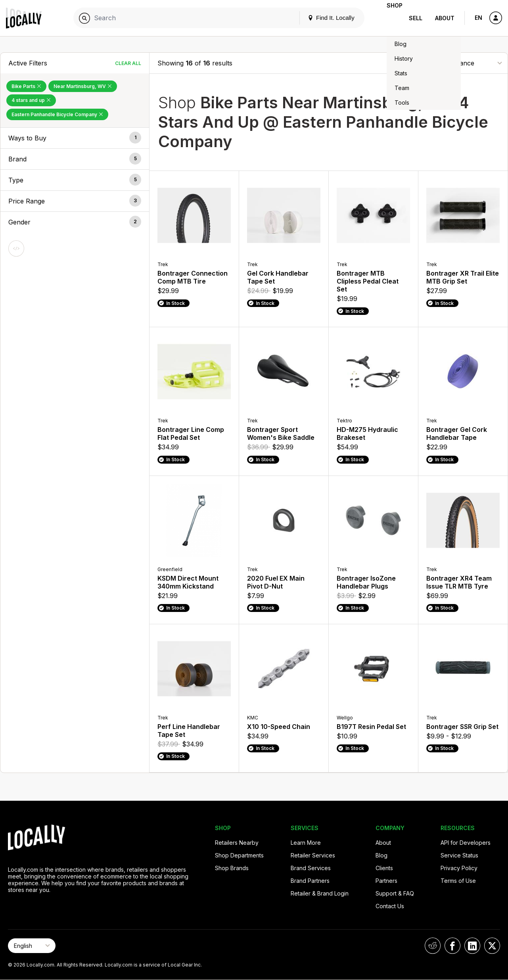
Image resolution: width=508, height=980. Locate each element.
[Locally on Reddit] (433, 946)
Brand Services (311, 868)
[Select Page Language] (32, 946)
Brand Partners (310, 881)
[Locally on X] (492, 946)
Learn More (306, 843)
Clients (384, 868)
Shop (388, 18)
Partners (386, 881)
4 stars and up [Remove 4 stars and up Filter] (31, 100)
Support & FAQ (395, 893)
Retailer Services (313, 855)
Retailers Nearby (237, 843)
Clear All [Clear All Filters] (128, 63)
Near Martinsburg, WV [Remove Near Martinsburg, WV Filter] (83, 86)
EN (478, 18)
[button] (75, 138)
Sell (416, 18)
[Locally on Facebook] (452, 946)
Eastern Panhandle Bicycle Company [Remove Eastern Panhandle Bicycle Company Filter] (57, 114)
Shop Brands (232, 868)
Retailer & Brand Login (320, 893)
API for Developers (466, 843)
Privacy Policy (459, 868)
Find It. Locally (318, 18)
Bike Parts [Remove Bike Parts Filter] (26, 86)
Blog (381, 855)
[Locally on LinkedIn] (472, 946)
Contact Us (390, 906)
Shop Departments (239, 855)
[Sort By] (460, 63)
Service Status (459, 855)
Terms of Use (458, 881)
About (445, 18)
